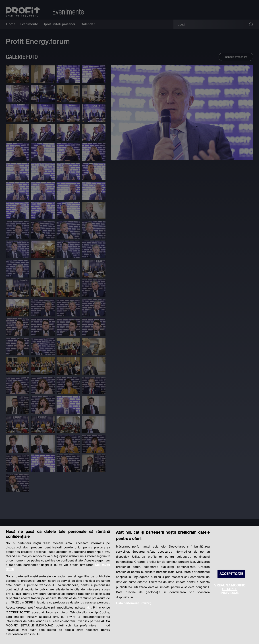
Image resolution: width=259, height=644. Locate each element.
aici (89, 608)
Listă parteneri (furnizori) (134, 603)
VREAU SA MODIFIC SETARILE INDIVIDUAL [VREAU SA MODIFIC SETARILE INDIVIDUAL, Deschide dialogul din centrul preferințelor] (230, 589)
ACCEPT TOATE (231, 574)
